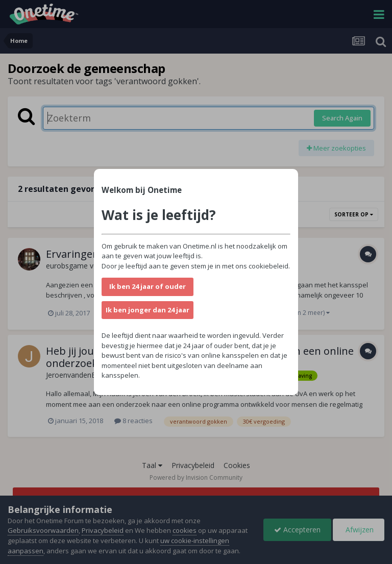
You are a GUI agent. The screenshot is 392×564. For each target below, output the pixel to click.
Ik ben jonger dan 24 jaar (148, 310)
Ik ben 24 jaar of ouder (148, 286)
